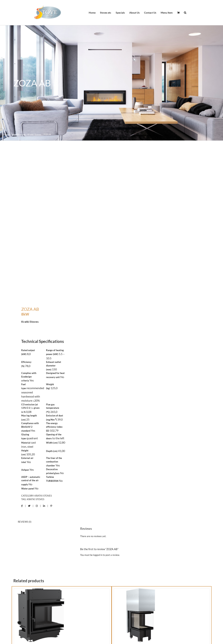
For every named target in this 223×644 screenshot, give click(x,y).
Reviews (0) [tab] (25, 522)
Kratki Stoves (43, 496)
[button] (185, 13)
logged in (98, 555)
